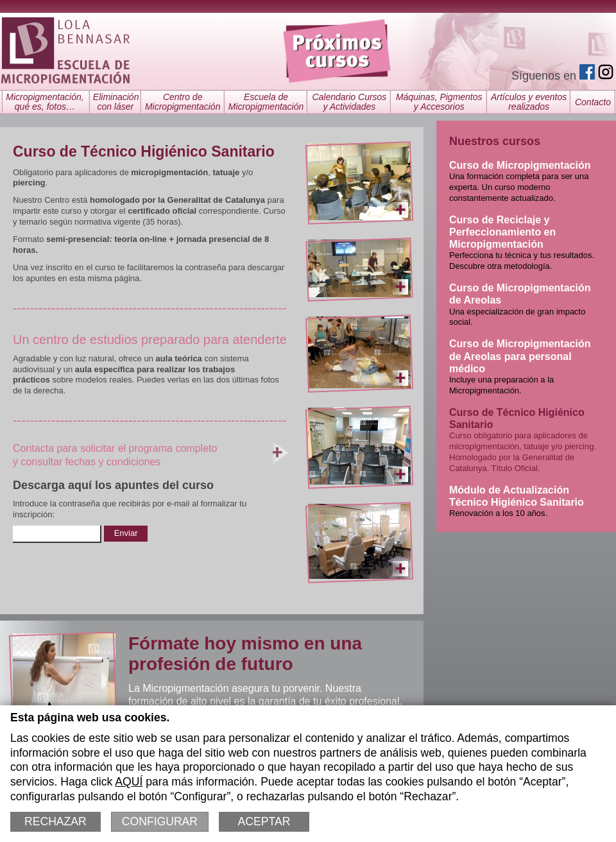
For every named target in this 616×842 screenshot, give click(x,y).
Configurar (160, 821)
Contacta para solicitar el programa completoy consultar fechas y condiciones (151, 453)
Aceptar (264, 821)
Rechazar (56, 821)
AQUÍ (129, 782)
